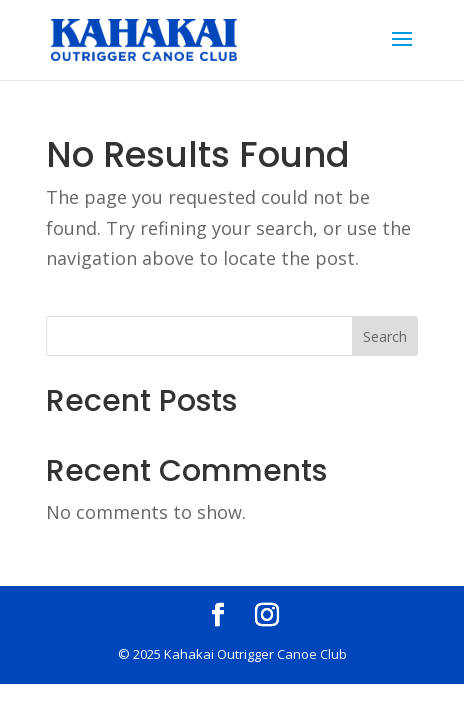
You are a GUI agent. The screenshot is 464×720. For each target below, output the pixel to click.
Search (385, 336)
